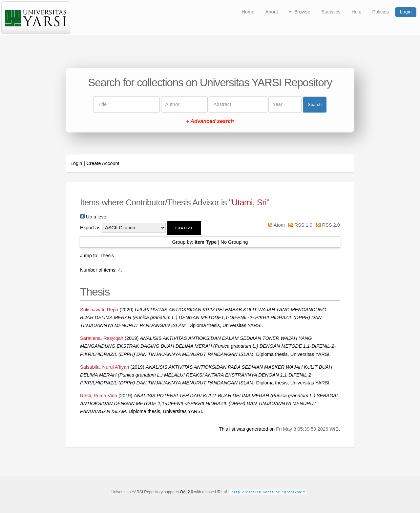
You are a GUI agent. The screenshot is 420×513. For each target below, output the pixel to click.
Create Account (103, 163)
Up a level (94, 217)
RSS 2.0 (327, 225)
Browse (302, 12)
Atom (275, 225)
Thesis (107, 256)
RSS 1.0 (299, 225)
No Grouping (234, 242)
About (272, 12)
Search (315, 104)
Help (356, 12)
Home (248, 12)
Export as (90, 228)
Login (406, 12)
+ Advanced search (210, 122)
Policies (381, 12)
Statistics (331, 12)
